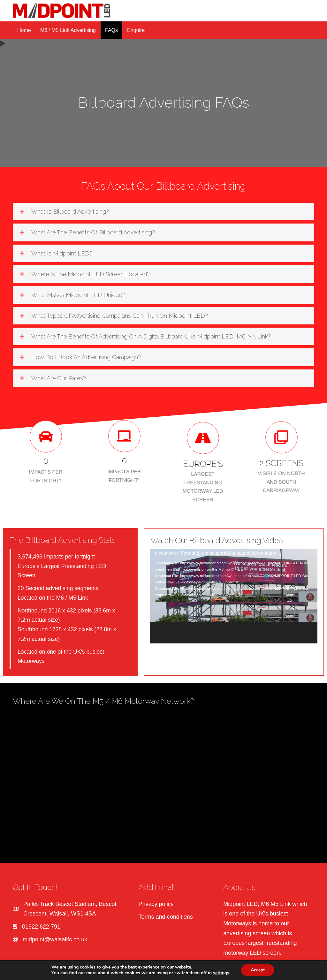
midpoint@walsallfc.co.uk (55, 939)
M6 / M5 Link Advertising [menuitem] (68, 30)
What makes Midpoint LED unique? (78, 295)
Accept (258, 970)
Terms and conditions (166, 917)
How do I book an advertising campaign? (86, 357)
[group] (46, 452)
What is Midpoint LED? (62, 253)
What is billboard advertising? (70, 212)
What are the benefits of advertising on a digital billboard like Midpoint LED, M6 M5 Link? (151, 336)
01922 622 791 (41, 927)
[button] (163, 212)
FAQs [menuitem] (111, 30)
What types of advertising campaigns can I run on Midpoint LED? (119, 316)
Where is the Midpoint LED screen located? (90, 274)
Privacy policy (156, 904)
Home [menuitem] (24, 30)
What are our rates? (58, 378)
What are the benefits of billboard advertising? (93, 232)
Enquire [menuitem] (136, 30)
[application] (234, 596)
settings (221, 973)
